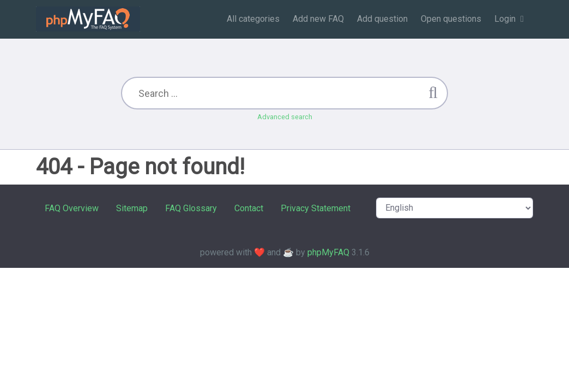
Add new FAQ (318, 19)
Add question (382, 19)
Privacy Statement (316, 208)
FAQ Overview (72, 208)
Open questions (451, 19)
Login (505, 19)
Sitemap (132, 208)
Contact (249, 208)
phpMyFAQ (328, 252)
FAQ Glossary (191, 208)
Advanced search (285, 117)
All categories (253, 19)
